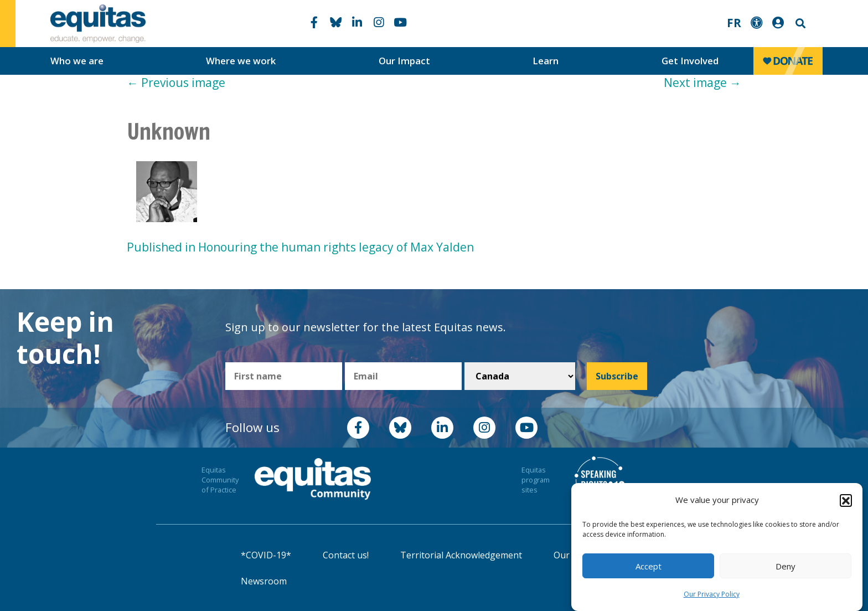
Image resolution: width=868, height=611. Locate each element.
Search (799, 24)
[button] (846, 500)
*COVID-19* (266, 555)
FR (734, 23)
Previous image (176, 83)
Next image (702, 83)
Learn (546, 61)
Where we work (241, 61)
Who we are (77, 61)
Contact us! (346, 555)
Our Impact (404, 61)
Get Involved (690, 61)
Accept (649, 566)
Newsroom (264, 581)
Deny (786, 566)
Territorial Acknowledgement (461, 555)
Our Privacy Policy (712, 594)
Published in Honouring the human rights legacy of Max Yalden (300, 247)
